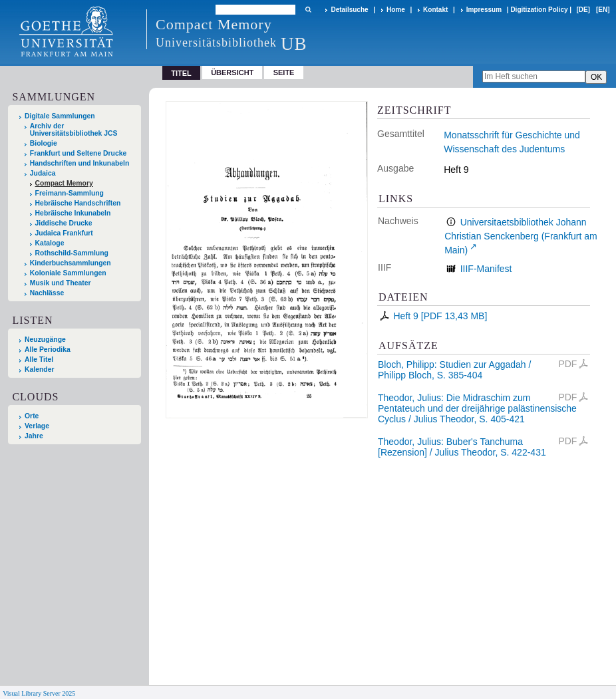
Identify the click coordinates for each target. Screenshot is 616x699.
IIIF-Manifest (486, 269)
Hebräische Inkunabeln (73, 213)
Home (396, 10)
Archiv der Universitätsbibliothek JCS (74, 130)
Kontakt (435, 10)
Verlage (37, 426)
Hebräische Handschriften (78, 203)
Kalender (39, 369)
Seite (284, 72)
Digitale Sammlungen (60, 116)
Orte (32, 416)
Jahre (34, 436)
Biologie (44, 143)
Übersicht (232, 72)
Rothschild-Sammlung (72, 253)
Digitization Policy (539, 10)
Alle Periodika (48, 349)
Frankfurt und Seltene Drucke (78, 153)
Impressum (484, 10)
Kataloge (50, 243)
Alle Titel (39, 359)
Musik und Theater (61, 283)
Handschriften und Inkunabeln (80, 163)
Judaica (43, 173)
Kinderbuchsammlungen (71, 263)
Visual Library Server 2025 (39, 693)
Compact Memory (64, 183)
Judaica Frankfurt (64, 233)
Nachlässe (47, 293)
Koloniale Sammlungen (68, 273)
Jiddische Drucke (64, 223)
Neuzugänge (45, 340)
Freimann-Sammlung (70, 193)
